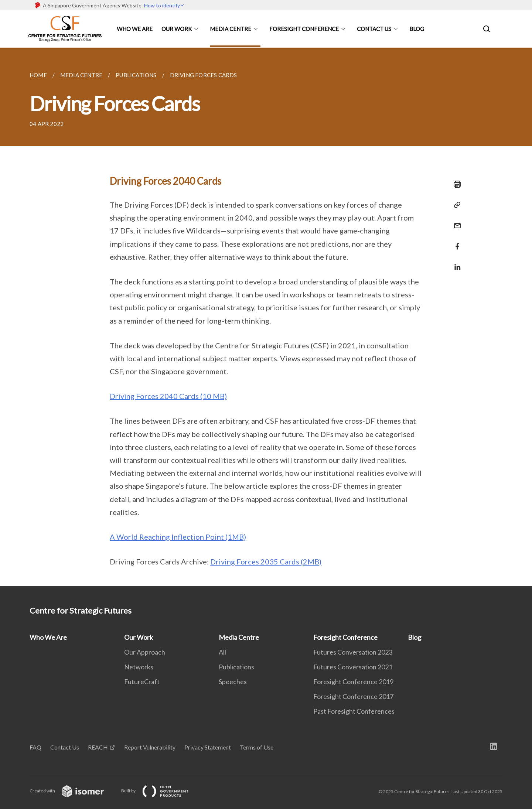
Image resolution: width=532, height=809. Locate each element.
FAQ (35, 747)
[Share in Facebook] (455, 242)
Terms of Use (257, 747)
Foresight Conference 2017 (353, 696)
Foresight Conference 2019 (353, 682)
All (222, 652)
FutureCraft (142, 682)
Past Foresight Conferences (354, 711)
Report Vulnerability (150, 747)
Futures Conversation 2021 (353, 667)
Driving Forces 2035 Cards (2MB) (266, 561)
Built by (161, 791)
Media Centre (231, 29)
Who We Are (135, 29)
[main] (266, 317)
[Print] (455, 184)
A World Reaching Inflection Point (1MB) (178, 537)
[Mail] (455, 221)
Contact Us (374, 29)
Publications (236, 667)
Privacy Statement (208, 747)
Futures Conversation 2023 (353, 652)
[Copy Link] (455, 205)
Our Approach (145, 652)
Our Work (177, 29)
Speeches (233, 682)
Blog (417, 29)
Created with (73, 791)
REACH (98, 747)
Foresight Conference (304, 29)
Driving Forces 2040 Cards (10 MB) (168, 396)
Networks (139, 667)
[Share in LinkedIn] (455, 262)
